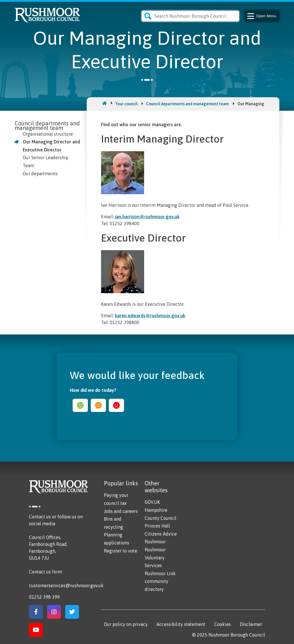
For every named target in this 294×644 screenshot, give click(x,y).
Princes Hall (157, 526)
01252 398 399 (44, 597)
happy (80, 405)
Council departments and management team (187, 104)
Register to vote (121, 551)
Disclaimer (251, 624)
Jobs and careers (121, 511)
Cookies (223, 624)
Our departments (40, 174)
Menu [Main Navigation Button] (261, 16)
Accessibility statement (181, 624)
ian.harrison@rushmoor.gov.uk (147, 217)
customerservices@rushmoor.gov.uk (66, 585)
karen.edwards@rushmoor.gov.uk (150, 316)
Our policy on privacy (126, 624)
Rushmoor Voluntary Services (155, 558)
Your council (126, 104)
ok (98, 405)
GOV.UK (152, 502)
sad (116, 405)
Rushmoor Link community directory (160, 581)
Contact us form (46, 572)
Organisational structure (48, 134)
